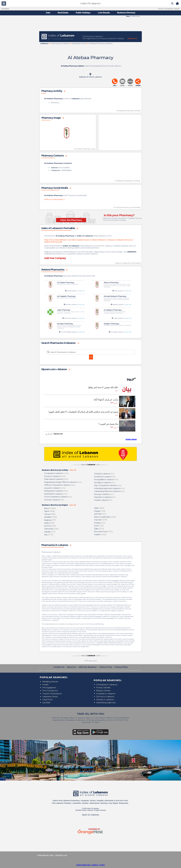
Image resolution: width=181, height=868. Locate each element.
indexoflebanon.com (102, 236)
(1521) (100, 523)
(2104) (49, 535)
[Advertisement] (90, 24)
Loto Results (5, 9)
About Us (71, 667)
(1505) (99, 526)
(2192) (51, 529)
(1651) (100, 514)
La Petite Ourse (135, 16)
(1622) (105, 517)
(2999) (49, 523)
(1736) (100, 511)
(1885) (99, 508)
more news (131, 439)
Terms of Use (106, 667)
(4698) (49, 511)
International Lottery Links (90, 865)
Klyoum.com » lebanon (54, 369)
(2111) (50, 532)
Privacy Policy (121, 667)
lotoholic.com (61, 855)
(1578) (101, 520)
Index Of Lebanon (90, 3)
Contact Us (59, 667)
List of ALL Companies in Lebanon (169, 9)
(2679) (50, 526)
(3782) (51, 517)
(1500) (103, 531)
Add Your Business (88, 667)
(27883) (50, 508)
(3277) (50, 520)
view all (73, 470)
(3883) (50, 514)
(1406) (100, 534)
